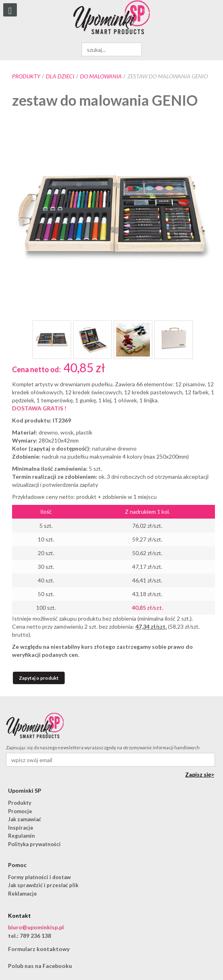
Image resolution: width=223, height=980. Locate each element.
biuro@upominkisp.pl (36, 927)
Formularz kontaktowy (39, 949)
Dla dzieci (60, 76)
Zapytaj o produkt (39, 678)
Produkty (26, 76)
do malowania (101, 76)
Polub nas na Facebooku (40, 966)
